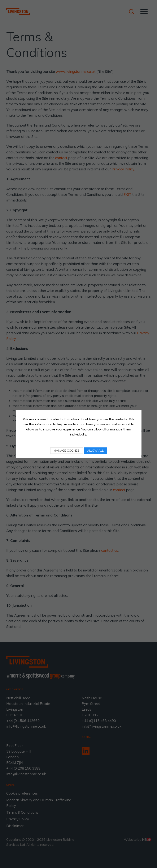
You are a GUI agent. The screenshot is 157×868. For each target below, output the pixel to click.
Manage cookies (67, 451)
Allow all (95, 451)
